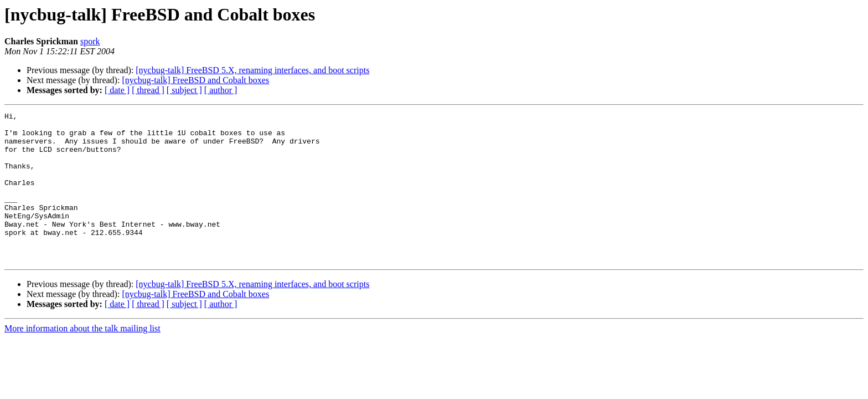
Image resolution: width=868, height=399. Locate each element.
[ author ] (221, 90)
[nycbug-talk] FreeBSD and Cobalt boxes (195, 80)
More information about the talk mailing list (82, 358)
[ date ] (117, 90)
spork (90, 41)
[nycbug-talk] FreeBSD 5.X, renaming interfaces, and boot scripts (252, 70)
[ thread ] (148, 90)
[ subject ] (184, 90)
